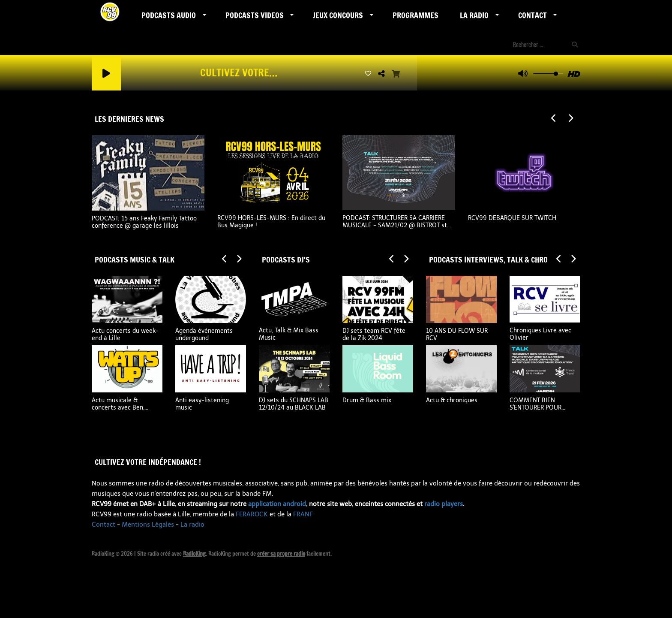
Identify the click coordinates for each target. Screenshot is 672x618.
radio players (444, 504)
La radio (192, 525)
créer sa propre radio (281, 554)
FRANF (303, 514)
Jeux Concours (338, 15)
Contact (532, 15)
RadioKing (194, 554)
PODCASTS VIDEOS (255, 15)
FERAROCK (252, 514)
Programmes (415, 15)
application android (277, 504)
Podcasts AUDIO (169, 15)
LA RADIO (474, 15)
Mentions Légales (148, 525)
